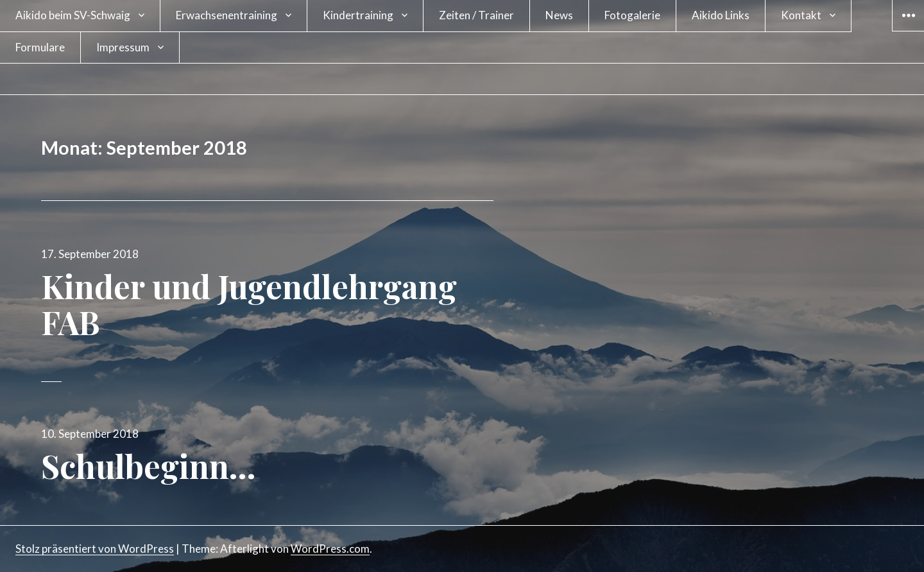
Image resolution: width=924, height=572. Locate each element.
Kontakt (801, 15)
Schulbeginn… (148, 466)
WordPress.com (330, 549)
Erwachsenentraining (227, 15)
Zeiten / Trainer (476, 15)
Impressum (123, 47)
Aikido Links (721, 15)
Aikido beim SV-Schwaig (73, 15)
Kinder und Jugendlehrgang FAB (249, 304)
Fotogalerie (632, 15)
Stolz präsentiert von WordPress (95, 549)
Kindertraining (358, 15)
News (559, 15)
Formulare (40, 47)
